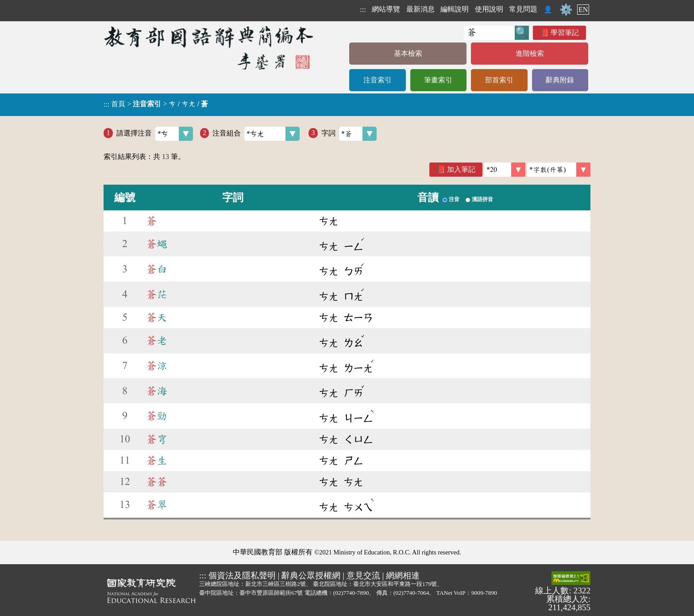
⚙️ (566, 10)
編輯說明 (455, 9)
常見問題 (523, 9)
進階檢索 (530, 53)
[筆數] (505, 170)
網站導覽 (386, 9)
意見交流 (363, 575)
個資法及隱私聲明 (242, 575)
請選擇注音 (155, 134)
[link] (559, 170)
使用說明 (489, 9)
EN (583, 10)
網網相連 (403, 575)
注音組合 (256, 134)
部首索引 (499, 80)
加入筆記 (461, 169)
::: (363, 10)
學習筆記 (565, 33)
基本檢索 (408, 53)
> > (156, 104)
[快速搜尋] (489, 33)
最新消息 (420, 9)
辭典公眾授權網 (311, 575)
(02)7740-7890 (351, 593)
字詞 (349, 134)
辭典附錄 (560, 80)
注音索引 (378, 80)
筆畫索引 (438, 80)
